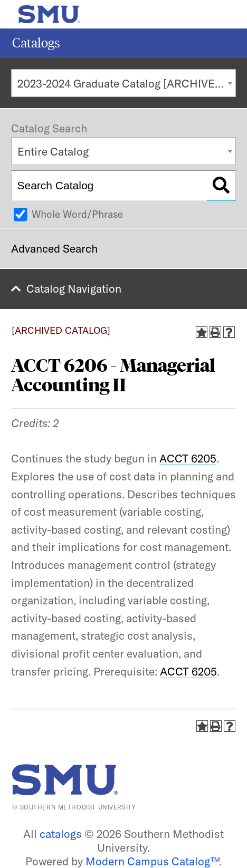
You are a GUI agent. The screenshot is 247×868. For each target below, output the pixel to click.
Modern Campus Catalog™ (152, 861)
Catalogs (36, 43)
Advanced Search (54, 248)
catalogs (61, 834)
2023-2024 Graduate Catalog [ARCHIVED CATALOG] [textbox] (127, 83)
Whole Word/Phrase (77, 214)
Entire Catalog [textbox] (53, 151)
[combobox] (123, 83)
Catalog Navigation (74, 288)
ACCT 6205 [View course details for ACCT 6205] (188, 458)
